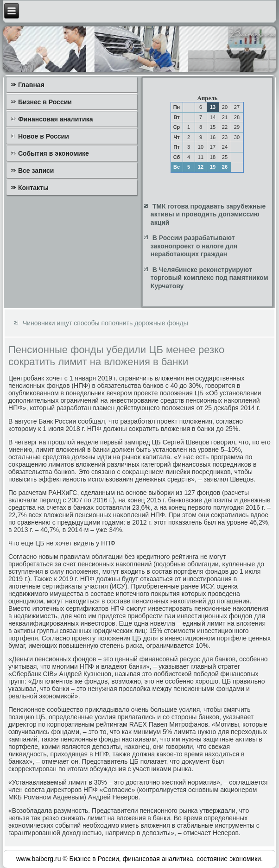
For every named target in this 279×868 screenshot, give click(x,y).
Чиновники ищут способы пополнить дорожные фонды (105, 323)
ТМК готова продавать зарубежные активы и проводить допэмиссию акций (208, 214)
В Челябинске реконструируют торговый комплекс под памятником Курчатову (209, 278)
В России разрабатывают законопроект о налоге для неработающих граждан (194, 246)
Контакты (33, 188)
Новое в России (44, 136)
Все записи (36, 171)
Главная (31, 85)
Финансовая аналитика (56, 119)
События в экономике (54, 153)
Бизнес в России (45, 102)
